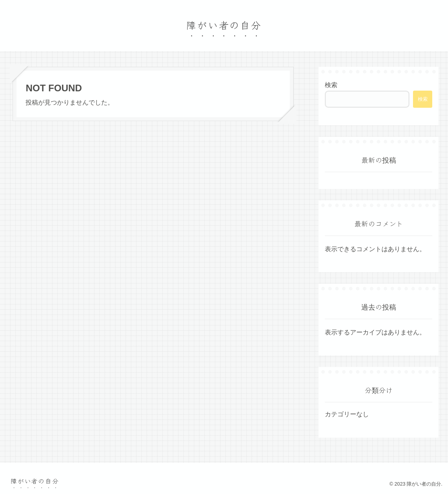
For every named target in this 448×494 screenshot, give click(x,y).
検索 (331, 85)
